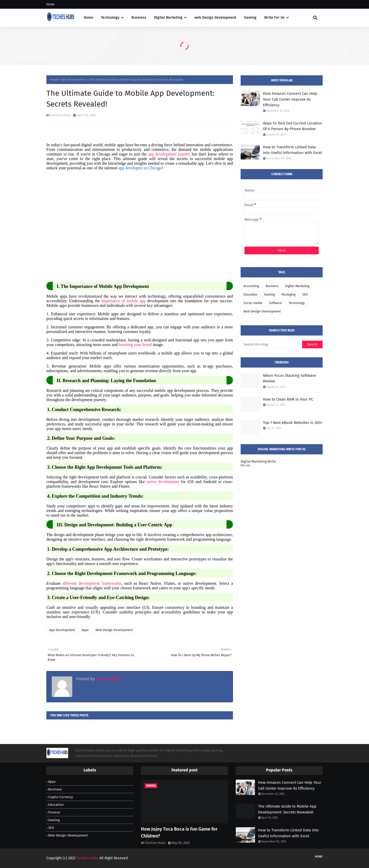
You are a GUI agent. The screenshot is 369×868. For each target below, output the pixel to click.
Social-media (253, 303)
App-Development (74, 80)
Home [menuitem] (89, 18)
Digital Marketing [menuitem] (168, 18)
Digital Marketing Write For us (258, 463)
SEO (305, 295)
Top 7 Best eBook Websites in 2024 (293, 423)
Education (250, 295)
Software (275, 303)
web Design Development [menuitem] (215, 18)
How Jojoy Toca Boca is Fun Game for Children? (179, 833)
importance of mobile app (124, 301)
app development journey (169, 154)
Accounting (251, 286)
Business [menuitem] (139, 18)
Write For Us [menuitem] (274, 18)
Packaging (289, 295)
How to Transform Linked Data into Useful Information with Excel (292, 150)
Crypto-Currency (60, 797)
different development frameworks (92, 583)
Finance (54, 812)
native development (163, 482)
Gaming (269, 295)
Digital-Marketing (297, 286)
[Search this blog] (271, 344)
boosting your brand (135, 345)
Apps (85, 630)
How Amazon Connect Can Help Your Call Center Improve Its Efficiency (290, 99)
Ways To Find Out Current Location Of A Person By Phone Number (293, 126)
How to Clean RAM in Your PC (288, 399)
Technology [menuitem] (110, 18)
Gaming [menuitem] (250, 18)
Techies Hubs (61, 115)
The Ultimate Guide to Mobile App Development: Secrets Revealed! (287, 809)
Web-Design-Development (114, 630)
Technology (297, 303)
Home (50, 4)
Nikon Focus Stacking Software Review (289, 378)
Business (272, 286)
